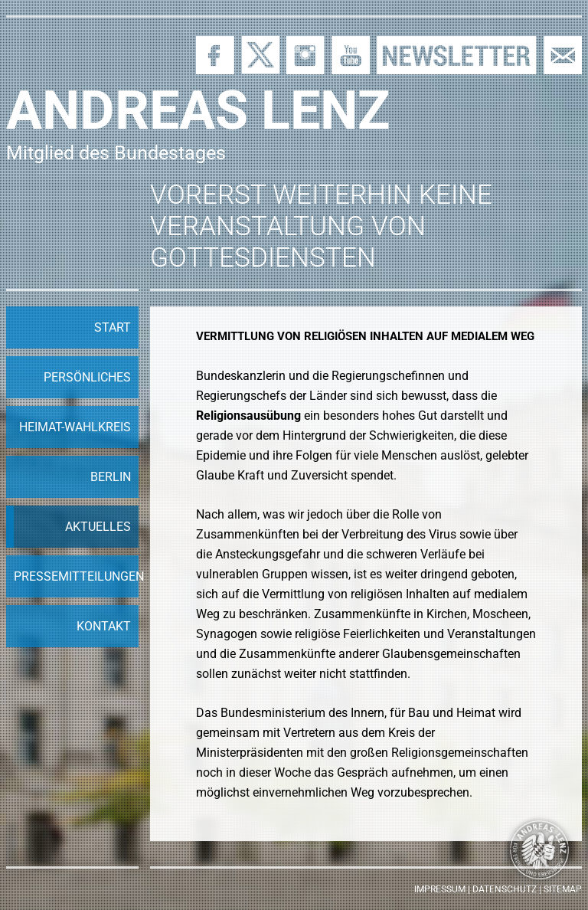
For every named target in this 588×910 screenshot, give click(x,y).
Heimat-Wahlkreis (75, 427)
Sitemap (563, 889)
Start (113, 327)
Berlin (111, 477)
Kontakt (104, 626)
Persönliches (87, 377)
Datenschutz (505, 889)
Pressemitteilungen (76, 576)
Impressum (440, 889)
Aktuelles (98, 527)
